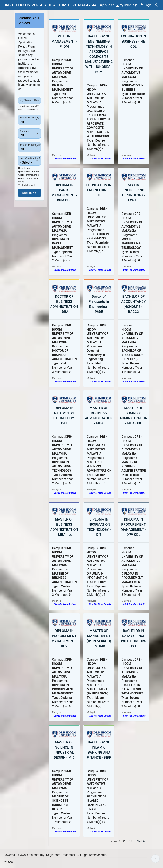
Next (141, 841)
